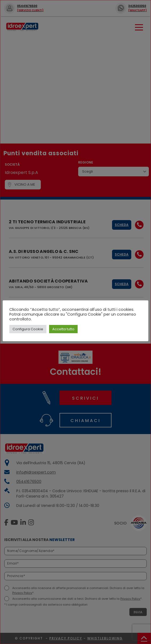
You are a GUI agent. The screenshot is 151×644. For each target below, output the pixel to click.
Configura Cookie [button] (28, 329)
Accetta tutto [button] (63, 329)
